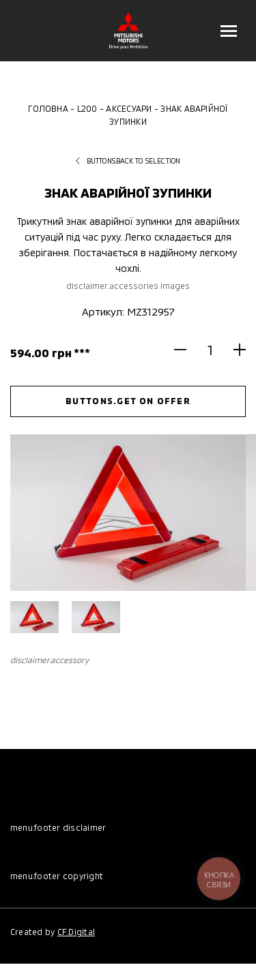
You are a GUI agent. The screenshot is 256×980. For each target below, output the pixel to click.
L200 (87, 108)
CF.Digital (76, 932)
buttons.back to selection (128, 161)
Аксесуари (129, 108)
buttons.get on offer (128, 401)
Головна (48, 108)
